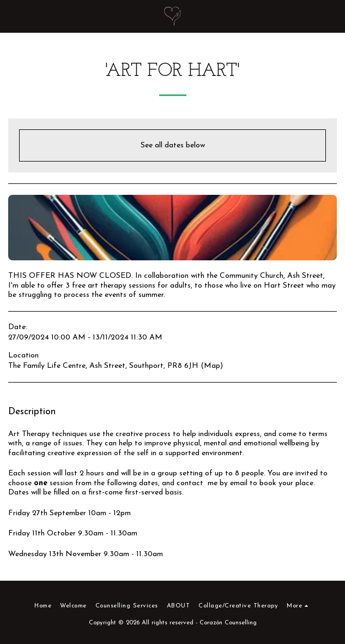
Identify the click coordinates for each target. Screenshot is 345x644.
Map (212, 366)
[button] (12, 16)
